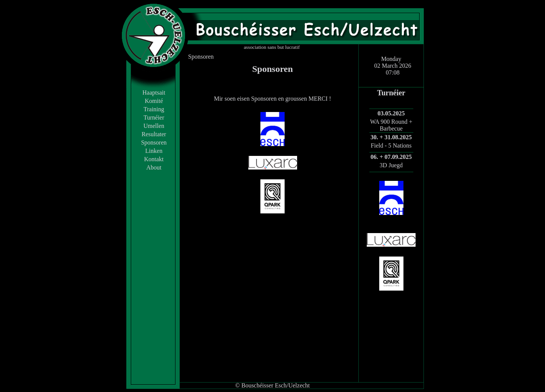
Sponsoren (154, 142)
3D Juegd (391, 165)
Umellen (154, 126)
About (154, 167)
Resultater (154, 134)
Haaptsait (154, 93)
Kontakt (154, 159)
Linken (154, 151)
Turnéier (154, 117)
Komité (154, 101)
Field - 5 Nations (391, 145)
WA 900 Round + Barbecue (391, 125)
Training (154, 109)
